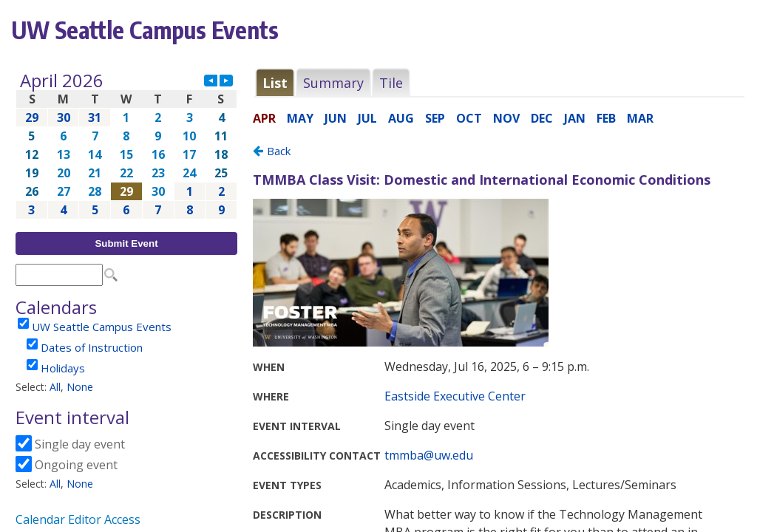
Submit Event (126, 243)
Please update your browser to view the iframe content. (126, 145)
